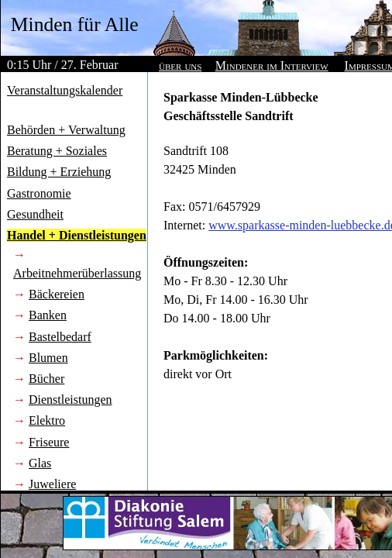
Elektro (47, 420)
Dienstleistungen (70, 400)
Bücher (46, 379)
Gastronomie (39, 193)
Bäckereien (57, 294)
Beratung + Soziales (57, 151)
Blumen (48, 358)
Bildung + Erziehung (59, 172)
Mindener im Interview (272, 65)
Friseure (49, 442)
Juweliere (52, 484)
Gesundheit (35, 214)
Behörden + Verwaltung (66, 130)
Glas (40, 463)
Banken (48, 315)
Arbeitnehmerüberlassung (77, 273)
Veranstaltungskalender (65, 90)
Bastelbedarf (60, 337)
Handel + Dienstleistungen (77, 235)
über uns (180, 65)
